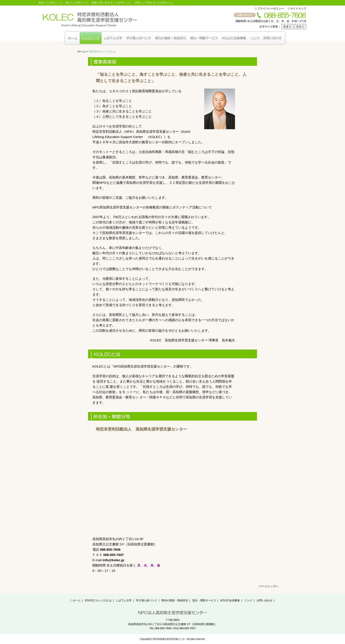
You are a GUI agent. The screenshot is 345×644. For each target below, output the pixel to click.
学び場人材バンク (147, 600)
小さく (300, 27)
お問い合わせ (264, 600)
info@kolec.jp (114, 560)
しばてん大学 (124, 600)
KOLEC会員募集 (230, 600)
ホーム (81, 52)
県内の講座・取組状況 (175, 600)
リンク (248, 600)
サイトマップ (298, 9)
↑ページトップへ (268, 586)
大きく (287, 27)
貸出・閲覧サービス (204, 600)
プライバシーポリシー (271, 9)
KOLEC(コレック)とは (98, 600)
